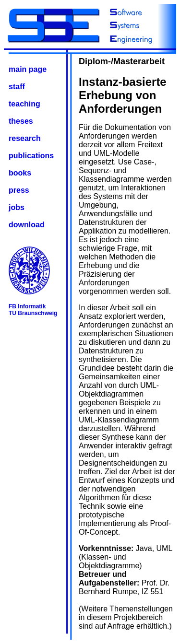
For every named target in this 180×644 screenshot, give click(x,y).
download (27, 225)
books (20, 173)
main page (28, 69)
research (25, 138)
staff (17, 87)
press (19, 190)
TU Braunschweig (33, 313)
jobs (17, 207)
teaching (24, 104)
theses (21, 121)
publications (31, 156)
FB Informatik (27, 306)
